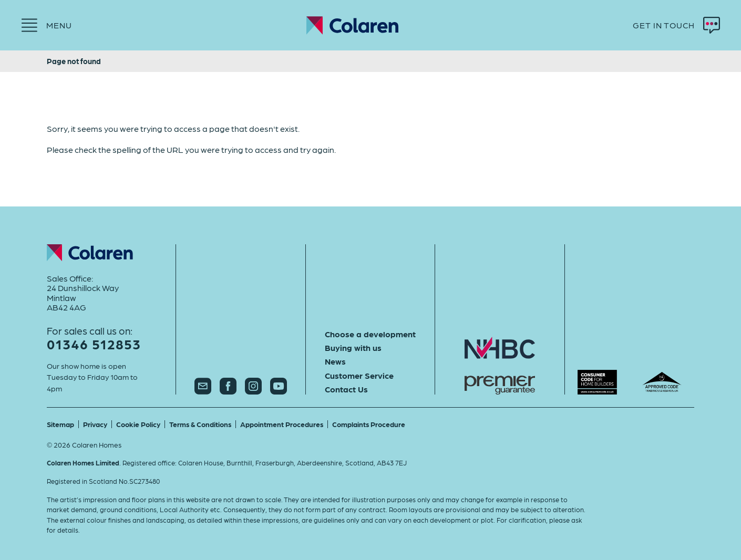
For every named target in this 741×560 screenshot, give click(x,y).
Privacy (95, 424)
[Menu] (47, 25)
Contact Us (346, 389)
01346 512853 (94, 344)
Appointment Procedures (282, 424)
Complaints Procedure (369, 424)
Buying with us (353, 348)
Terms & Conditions (200, 424)
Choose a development (370, 334)
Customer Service (359, 376)
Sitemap (60, 424)
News (335, 361)
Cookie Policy (138, 424)
